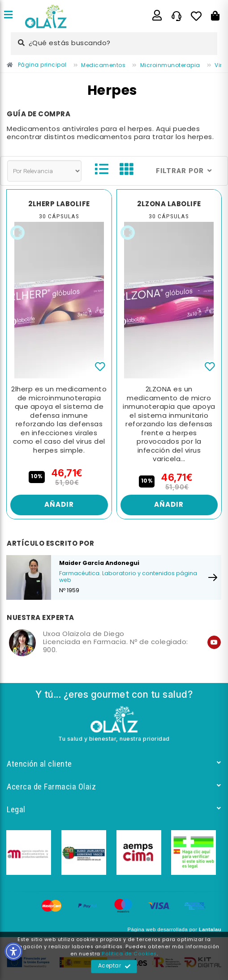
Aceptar (114, 967)
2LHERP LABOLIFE (59, 204)
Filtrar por (184, 171)
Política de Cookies (129, 954)
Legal (114, 809)
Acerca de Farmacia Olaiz (114, 787)
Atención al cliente (114, 764)
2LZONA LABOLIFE (169, 204)
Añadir (59, 505)
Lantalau (210, 929)
